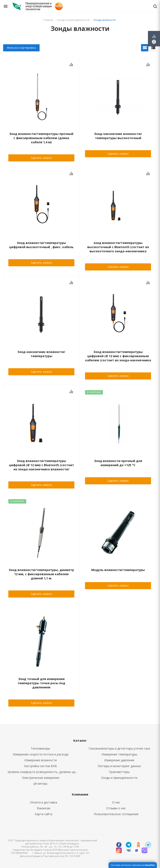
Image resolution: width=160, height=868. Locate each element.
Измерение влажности (41, 760)
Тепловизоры (40, 748)
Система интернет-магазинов (133, 865)
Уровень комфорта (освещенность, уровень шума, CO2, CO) (44, 772)
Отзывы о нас (116, 808)
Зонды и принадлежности (119, 778)
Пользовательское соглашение (116, 814)
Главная (48, 20)
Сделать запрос (41, 158)
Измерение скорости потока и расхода (41, 754)
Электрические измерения (41, 778)
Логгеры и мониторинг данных (119, 766)
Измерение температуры (119, 754)
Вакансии (44, 808)
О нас (116, 802)
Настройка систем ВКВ (40, 766)
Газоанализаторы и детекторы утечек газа (119, 748)
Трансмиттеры (119, 772)
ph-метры (41, 784)
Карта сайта (44, 814)
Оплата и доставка (44, 802)
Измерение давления (119, 760)
